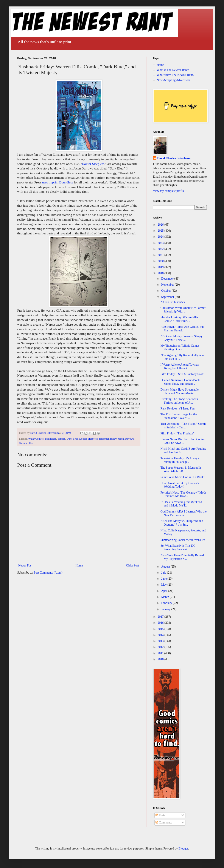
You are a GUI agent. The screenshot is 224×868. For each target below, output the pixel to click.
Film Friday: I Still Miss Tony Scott (182, 374)
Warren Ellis (26, 443)
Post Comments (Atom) (48, 573)
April (165, 591)
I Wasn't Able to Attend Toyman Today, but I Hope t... (180, 366)
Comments (164, 823)
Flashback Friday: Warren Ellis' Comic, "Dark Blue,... (180, 319)
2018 (161, 273)
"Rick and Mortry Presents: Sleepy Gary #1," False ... (181, 338)
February (167, 603)
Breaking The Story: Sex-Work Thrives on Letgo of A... (179, 401)
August (166, 567)
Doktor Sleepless (93, 164)
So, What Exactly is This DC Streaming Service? (178, 548)
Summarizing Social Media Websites (183, 540)
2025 (161, 231)
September (168, 297)
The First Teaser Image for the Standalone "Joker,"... (179, 416)
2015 (161, 629)
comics (62, 439)
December (168, 279)
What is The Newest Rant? (173, 70)
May (164, 585)
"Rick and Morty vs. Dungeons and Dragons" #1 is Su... (182, 523)
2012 (161, 647)
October (166, 291)
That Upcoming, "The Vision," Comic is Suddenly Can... (183, 426)
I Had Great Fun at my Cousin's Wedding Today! (180, 485)
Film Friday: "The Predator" (177, 433)
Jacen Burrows (126, 439)
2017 (161, 617)
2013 (161, 641)
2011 (161, 653)
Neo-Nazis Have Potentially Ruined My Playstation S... (182, 557)
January (166, 609)
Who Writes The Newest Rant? (176, 75)
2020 (161, 261)
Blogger (183, 849)
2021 (161, 255)
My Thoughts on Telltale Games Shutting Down (180, 348)
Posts (160, 815)
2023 (161, 243)
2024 (161, 237)
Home (79, 566)
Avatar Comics (36, 439)
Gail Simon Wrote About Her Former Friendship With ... (183, 310)
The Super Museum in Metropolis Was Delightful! (181, 469)
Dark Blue (72, 439)
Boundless (51, 439)
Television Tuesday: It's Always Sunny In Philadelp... (180, 460)
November (168, 285)
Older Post (133, 566)
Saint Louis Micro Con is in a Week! (183, 477)
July (164, 573)
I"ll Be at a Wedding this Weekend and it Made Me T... (181, 504)
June (164, 579)
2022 (161, 249)
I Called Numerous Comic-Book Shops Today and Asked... (180, 382)
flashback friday (108, 439)
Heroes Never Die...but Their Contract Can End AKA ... (184, 441)
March (165, 597)
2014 (161, 635)
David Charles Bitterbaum (174, 158)
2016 (161, 623)
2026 (161, 225)
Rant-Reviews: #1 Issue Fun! (178, 409)
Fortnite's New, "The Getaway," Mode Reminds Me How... (184, 494)
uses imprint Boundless (58, 182)
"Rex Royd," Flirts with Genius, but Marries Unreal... (182, 329)
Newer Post (25, 566)
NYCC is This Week (173, 302)
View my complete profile (169, 191)
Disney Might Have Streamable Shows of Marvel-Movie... (180, 391)
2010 (161, 659)
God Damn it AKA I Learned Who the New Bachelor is (184, 513)
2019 (161, 267)
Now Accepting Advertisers (173, 80)
